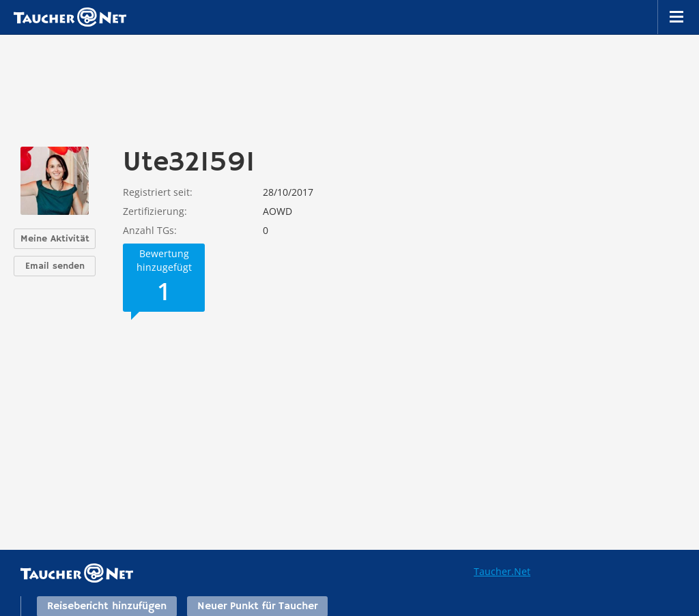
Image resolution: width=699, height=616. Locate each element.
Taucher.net (70, 17)
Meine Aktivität (55, 239)
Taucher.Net (502, 571)
